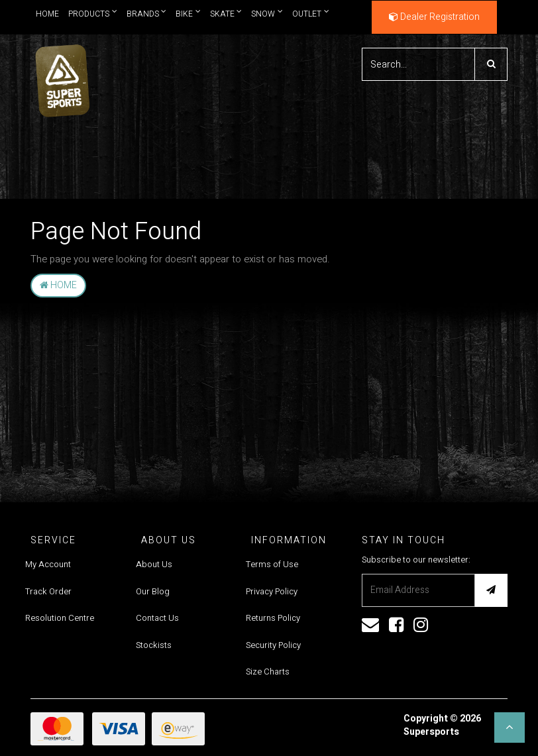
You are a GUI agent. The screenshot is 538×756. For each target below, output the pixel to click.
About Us (154, 564)
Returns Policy (273, 618)
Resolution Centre (60, 618)
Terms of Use (272, 564)
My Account (48, 564)
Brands (147, 14)
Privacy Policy (272, 591)
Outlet (311, 14)
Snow (267, 14)
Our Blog (153, 591)
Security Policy (273, 645)
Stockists (154, 645)
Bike (188, 14)
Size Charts (268, 672)
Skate (226, 14)
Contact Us (157, 618)
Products (93, 14)
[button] (510, 728)
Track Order (48, 591)
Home (47, 14)
